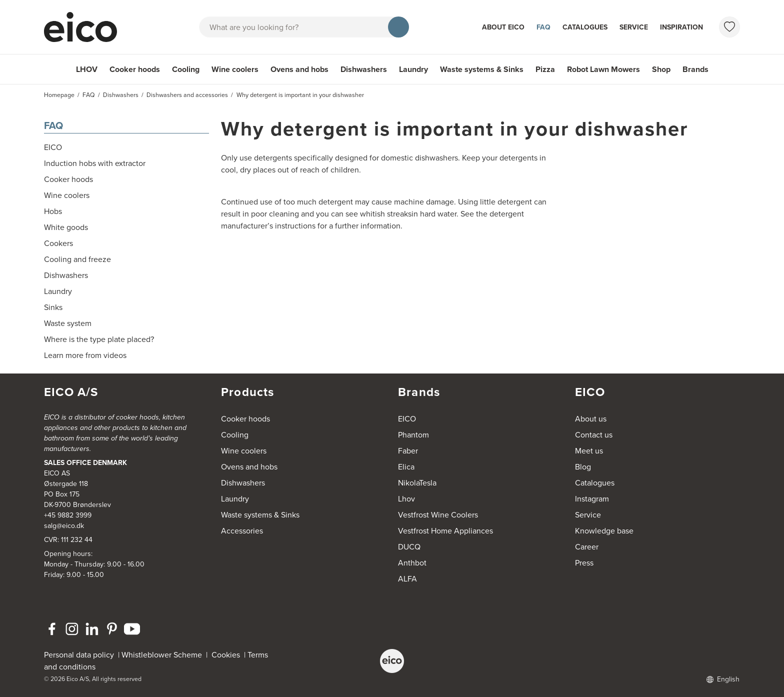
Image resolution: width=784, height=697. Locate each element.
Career (587, 547)
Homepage (59, 95)
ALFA (407, 579)
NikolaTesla (417, 483)
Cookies (228, 655)
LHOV (87, 69)
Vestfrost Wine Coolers (438, 515)
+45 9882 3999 (68, 515)
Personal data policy (79, 655)
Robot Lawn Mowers (603, 69)
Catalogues (585, 27)
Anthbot (412, 563)
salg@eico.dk (64, 526)
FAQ (543, 27)
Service (634, 27)
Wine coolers (235, 69)
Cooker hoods (135, 69)
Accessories (242, 531)
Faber (408, 451)
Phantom (413, 435)
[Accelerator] (85, 27)
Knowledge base (604, 531)
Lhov (406, 499)
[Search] (398, 27)
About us (591, 419)
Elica (406, 467)
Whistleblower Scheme (162, 655)
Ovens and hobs (299, 69)
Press (584, 563)
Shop (661, 69)
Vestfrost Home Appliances (445, 531)
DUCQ (409, 547)
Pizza (545, 69)
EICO (407, 419)
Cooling (186, 69)
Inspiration (681, 27)
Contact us (594, 435)
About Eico (503, 27)
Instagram (592, 499)
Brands (695, 69)
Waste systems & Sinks (482, 69)
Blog (583, 467)
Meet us (589, 451)
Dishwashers (364, 69)
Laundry (413, 69)
